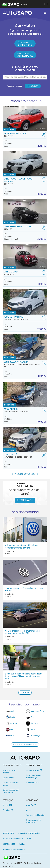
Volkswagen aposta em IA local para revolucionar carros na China (21, 547)
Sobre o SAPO (9, 833)
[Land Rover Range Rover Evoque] (25, 164)
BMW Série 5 (22, 410)
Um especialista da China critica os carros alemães (24, 589)
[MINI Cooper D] (25, 257)
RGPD (29, 839)
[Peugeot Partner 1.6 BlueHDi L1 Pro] (25, 302)
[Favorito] (44, 134)
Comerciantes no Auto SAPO (34, 821)
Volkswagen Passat (22, 364)
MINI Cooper (22, 273)
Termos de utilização (35, 815)
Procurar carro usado (25, 474)
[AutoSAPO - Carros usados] (17, 13)
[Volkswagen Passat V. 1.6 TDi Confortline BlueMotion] (25, 347)
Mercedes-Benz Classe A (22, 228)
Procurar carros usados (10, 772)
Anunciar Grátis (33, 783)
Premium (8, 810)
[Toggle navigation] (45, 13)
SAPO (12, 858)
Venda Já (8, 805)
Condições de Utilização (29, 833)
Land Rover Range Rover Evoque (22, 181)
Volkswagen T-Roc (22, 135)
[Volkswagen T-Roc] (25, 119)
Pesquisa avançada (14, 86)
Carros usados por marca (11, 784)
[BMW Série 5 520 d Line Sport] (25, 394)
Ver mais (25, 693)
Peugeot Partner (22, 318)
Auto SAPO (31, 805)
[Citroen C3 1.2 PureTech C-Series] (25, 439)
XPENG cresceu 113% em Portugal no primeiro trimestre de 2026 (22, 632)
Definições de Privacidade (14, 850)
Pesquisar (33, 86)
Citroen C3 (22, 456)
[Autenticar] (44, 4)
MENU (26, 4)
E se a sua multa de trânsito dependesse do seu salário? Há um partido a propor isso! (24, 676)
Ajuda (29, 810)
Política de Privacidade (13, 839)
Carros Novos (9, 778)
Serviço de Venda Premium (34, 777)
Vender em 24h (34, 771)
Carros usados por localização (11, 791)
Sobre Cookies (9, 844)
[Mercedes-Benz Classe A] (25, 212)
